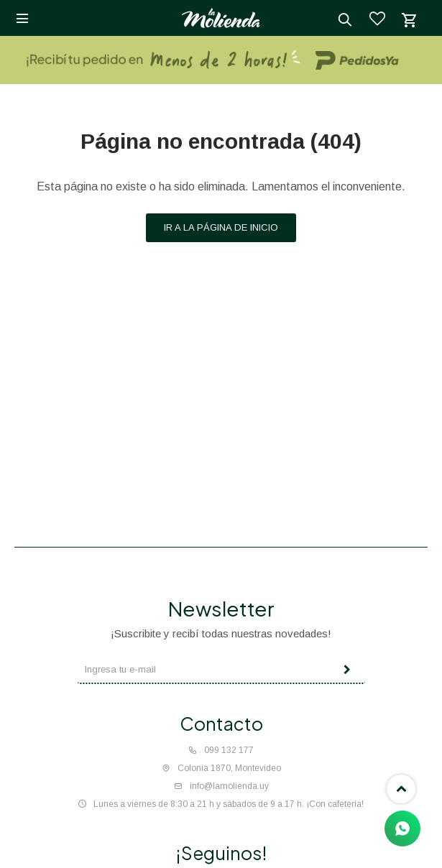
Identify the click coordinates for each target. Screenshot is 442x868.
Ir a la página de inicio (221, 227)
